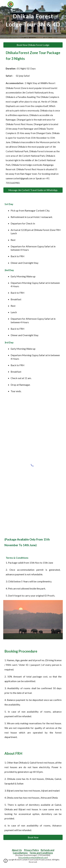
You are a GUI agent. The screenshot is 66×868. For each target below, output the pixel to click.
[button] (4, 4)
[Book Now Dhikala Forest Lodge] (33, 45)
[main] (33, 19)
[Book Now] (33, 837)
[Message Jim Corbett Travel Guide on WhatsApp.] (33, 190)
